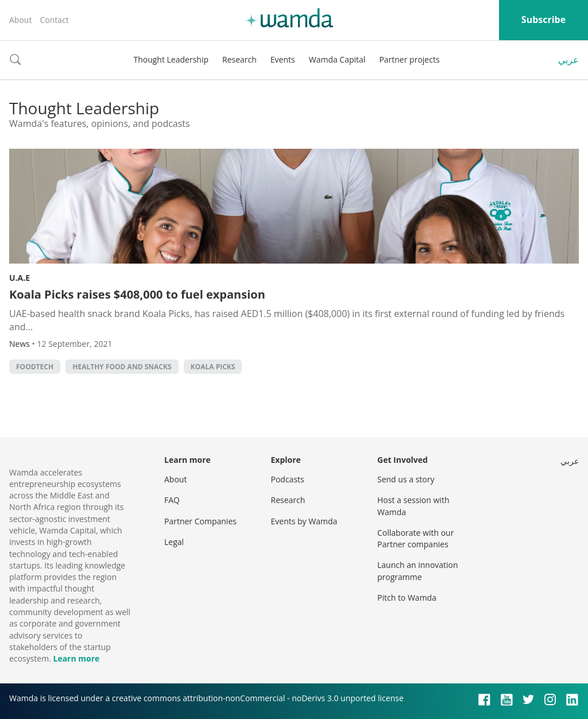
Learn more (76, 658)
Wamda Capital (337, 59)
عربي (568, 60)
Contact (54, 20)
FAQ (172, 500)
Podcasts (288, 479)
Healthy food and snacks (122, 367)
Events (283, 59)
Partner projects (409, 59)
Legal (174, 542)
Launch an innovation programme (418, 571)
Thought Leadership (171, 59)
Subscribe (543, 20)
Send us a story (406, 479)
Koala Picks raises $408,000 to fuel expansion (137, 294)
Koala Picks (213, 367)
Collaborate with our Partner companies (415, 538)
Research (239, 59)
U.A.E (20, 278)
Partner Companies (200, 521)
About (20, 20)
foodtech (35, 367)
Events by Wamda (304, 521)
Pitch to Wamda (407, 598)
